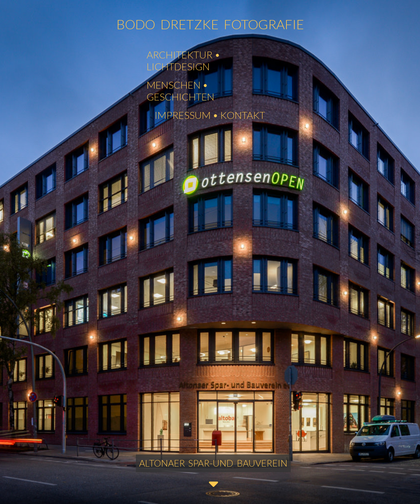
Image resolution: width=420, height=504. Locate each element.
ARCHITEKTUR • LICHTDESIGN (183, 60)
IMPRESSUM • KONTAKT (210, 115)
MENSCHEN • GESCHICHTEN (180, 91)
